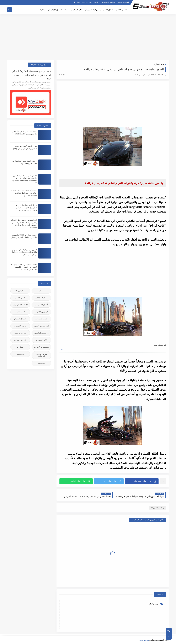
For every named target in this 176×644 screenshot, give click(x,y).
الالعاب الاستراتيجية (20, 305)
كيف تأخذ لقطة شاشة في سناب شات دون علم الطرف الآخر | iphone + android (24, 193)
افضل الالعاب (121, 10)
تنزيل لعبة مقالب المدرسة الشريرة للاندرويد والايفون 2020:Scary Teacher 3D (26, 208)
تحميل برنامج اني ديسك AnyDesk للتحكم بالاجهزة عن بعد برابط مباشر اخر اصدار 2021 (32, 75)
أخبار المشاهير (41, 298)
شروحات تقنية (20, 333)
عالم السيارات (77, 10)
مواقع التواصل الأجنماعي (41, 355)
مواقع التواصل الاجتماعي (58, 10)
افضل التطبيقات (107, 10)
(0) (62, 75)
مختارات (42, 10)
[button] (142, 481)
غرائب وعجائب (20, 340)
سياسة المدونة (95, 2)
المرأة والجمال (20, 319)
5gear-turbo (144, 640)
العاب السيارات (41, 319)
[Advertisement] (88, 37)
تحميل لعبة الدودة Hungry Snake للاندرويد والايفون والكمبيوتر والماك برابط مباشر (24, 267)
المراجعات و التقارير (41, 326)
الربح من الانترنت (41, 312)
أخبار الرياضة (20, 291)
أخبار (41, 291)
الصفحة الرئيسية (123, 2)
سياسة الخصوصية (108, 2)
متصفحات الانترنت (41, 347)
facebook (20, 354)
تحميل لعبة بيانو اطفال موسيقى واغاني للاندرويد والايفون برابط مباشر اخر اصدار (24, 252)
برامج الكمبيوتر (91, 10)
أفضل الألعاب (20, 298)
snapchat (41, 363)
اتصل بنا (77, 2)
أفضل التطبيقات (41, 305)
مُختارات (20, 347)
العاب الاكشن (20, 312)
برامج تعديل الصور (41, 333)
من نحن (85, 2)
